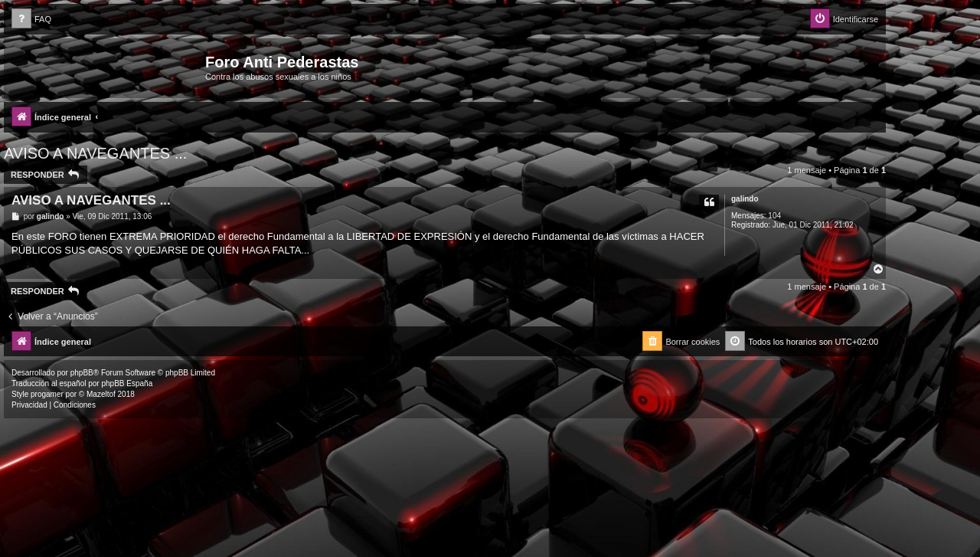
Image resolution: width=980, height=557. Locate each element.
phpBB (82, 373)
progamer (47, 394)
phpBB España (127, 383)
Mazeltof (101, 394)
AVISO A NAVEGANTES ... (95, 153)
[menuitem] (31, 20)
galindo (745, 199)
